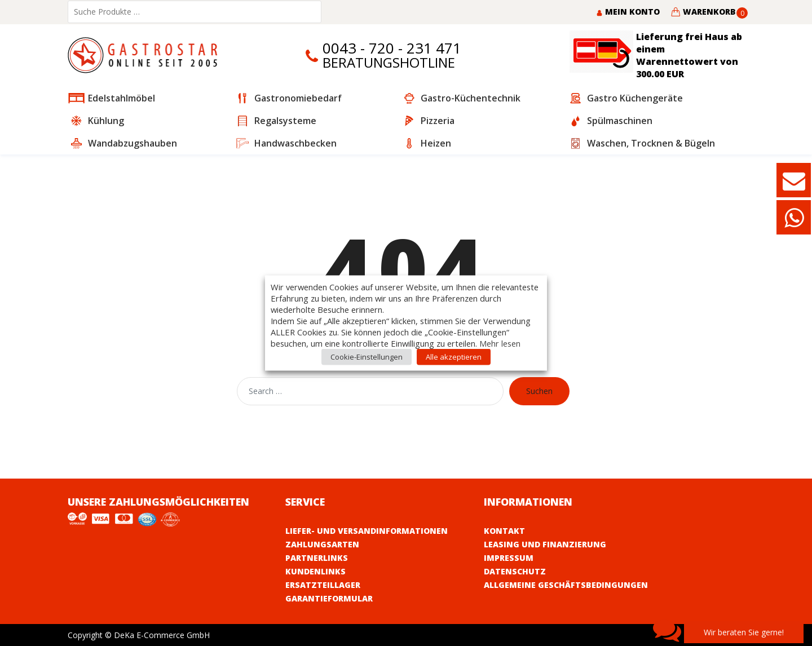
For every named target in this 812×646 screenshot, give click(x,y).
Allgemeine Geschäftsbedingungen (566, 585)
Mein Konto (628, 12)
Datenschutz (515, 571)
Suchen (539, 391)
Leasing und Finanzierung (545, 544)
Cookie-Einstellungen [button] (367, 357)
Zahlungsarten (322, 544)
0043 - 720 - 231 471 (392, 48)
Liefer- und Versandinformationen (367, 531)
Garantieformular (329, 598)
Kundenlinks (315, 571)
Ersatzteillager (323, 585)
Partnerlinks (317, 558)
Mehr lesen (500, 343)
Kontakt (504, 531)
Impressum (509, 558)
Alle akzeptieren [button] (454, 357)
